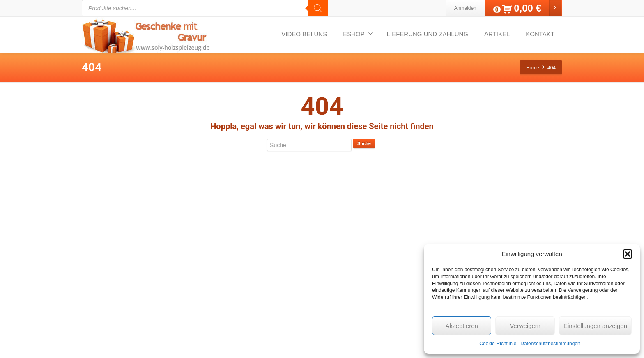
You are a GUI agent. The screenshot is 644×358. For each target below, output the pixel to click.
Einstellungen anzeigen (595, 326)
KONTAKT (540, 34)
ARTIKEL (497, 34)
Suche (364, 143)
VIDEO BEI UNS (304, 34)
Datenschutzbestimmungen (550, 344)
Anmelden (465, 8)
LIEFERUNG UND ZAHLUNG (428, 34)
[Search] (318, 8)
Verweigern (525, 326)
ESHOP (358, 34)
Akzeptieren (462, 326)
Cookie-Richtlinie (498, 344)
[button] (628, 254)
